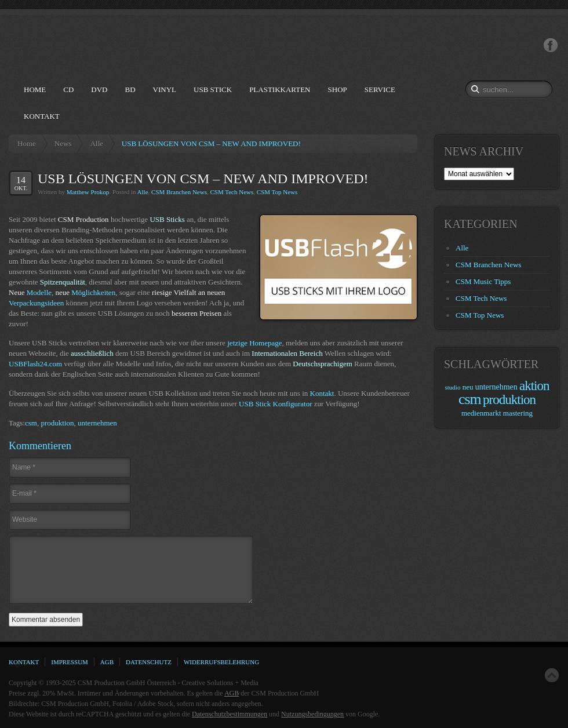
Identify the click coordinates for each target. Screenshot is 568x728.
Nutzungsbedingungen (312, 714)
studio (452, 387)
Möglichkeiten (93, 292)
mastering (518, 413)
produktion (57, 423)
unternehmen (97, 423)
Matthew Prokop (88, 192)
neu (468, 387)
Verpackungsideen (36, 303)
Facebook (551, 45)
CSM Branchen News (179, 192)
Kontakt (322, 393)
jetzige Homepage (254, 343)
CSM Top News (277, 192)
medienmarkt (481, 413)
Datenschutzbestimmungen (230, 714)
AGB (232, 693)
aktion (534, 386)
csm (31, 423)
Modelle (39, 292)
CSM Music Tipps (483, 281)
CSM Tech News (232, 192)
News (63, 143)
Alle (96, 143)
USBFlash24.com (35, 364)
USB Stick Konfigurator (275, 404)
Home (27, 143)
